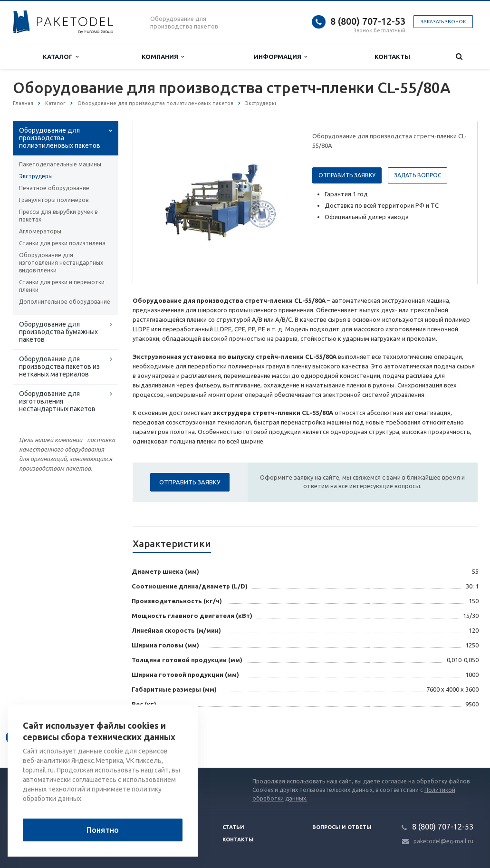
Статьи (233, 827)
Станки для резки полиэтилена (62, 243)
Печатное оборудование (54, 188)
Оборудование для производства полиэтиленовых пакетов (60, 138)
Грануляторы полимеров (54, 200)
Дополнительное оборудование (65, 302)
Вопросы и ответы (342, 827)
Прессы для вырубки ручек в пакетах (58, 216)
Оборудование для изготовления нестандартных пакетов (57, 401)
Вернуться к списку (43, 737)
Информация (280, 57)
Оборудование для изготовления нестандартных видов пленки (61, 263)
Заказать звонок (443, 22)
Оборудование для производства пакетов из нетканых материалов (59, 366)
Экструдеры (36, 176)
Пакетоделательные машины (60, 164)
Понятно (103, 830)
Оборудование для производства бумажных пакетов (58, 332)
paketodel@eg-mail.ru (443, 841)
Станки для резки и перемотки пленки (62, 286)
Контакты (392, 57)
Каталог (61, 57)
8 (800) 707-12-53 (368, 21)
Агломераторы (40, 231)
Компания (163, 57)
